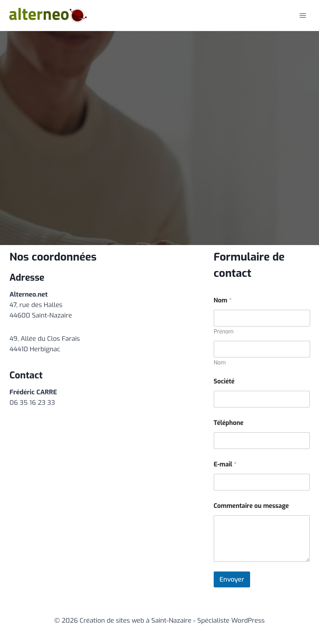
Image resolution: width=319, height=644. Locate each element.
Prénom (224, 332)
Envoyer (232, 579)
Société (224, 381)
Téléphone (229, 423)
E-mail (225, 464)
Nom (220, 363)
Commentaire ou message (251, 506)
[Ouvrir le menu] (303, 15)
